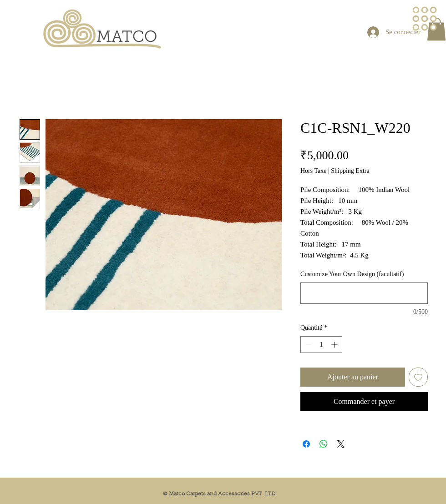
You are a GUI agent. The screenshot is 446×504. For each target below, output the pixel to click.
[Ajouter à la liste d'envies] (418, 377)
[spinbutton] (321, 345)
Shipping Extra (350, 171)
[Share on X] (341, 444)
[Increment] (335, 345)
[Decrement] (307, 345)
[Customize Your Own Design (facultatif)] (364, 293)
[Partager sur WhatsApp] (324, 444)
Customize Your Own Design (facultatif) (352, 274)
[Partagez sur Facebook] (306, 444)
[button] (425, 19)
